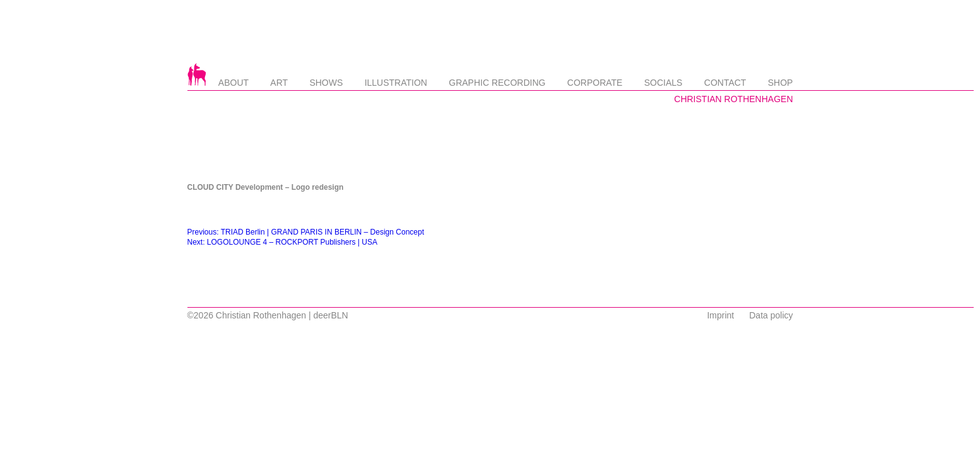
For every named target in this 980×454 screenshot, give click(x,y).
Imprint (720, 315)
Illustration (396, 83)
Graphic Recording (497, 83)
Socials (664, 83)
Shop (781, 83)
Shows (326, 83)
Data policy (771, 315)
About (233, 83)
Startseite (197, 74)
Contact (725, 83)
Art (279, 83)
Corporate (595, 83)
